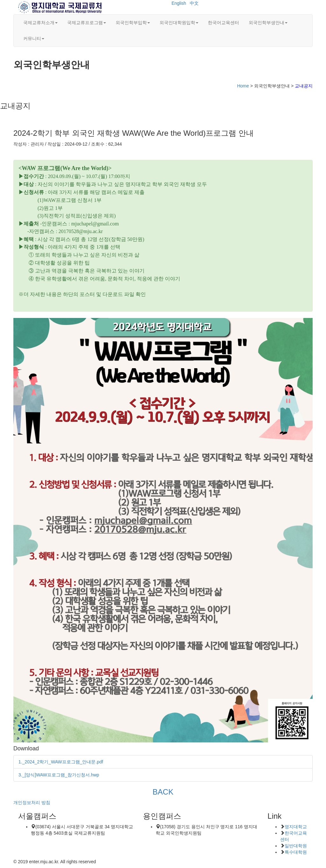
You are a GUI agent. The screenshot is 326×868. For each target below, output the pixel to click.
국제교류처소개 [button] (40, 23)
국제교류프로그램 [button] (87, 23)
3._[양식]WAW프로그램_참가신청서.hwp (59, 775)
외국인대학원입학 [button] (179, 23)
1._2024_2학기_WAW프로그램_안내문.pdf (61, 762)
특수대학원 (296, 852)
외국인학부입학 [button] (133, 23)
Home (243, 86)
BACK (163, 792)
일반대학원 (296, 846)
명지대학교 (296, 827)
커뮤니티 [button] (34, 38)
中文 (194, 3)
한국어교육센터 (223, 23)
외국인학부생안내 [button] (268, 23)
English (179, 3)
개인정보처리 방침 (32, 803)
